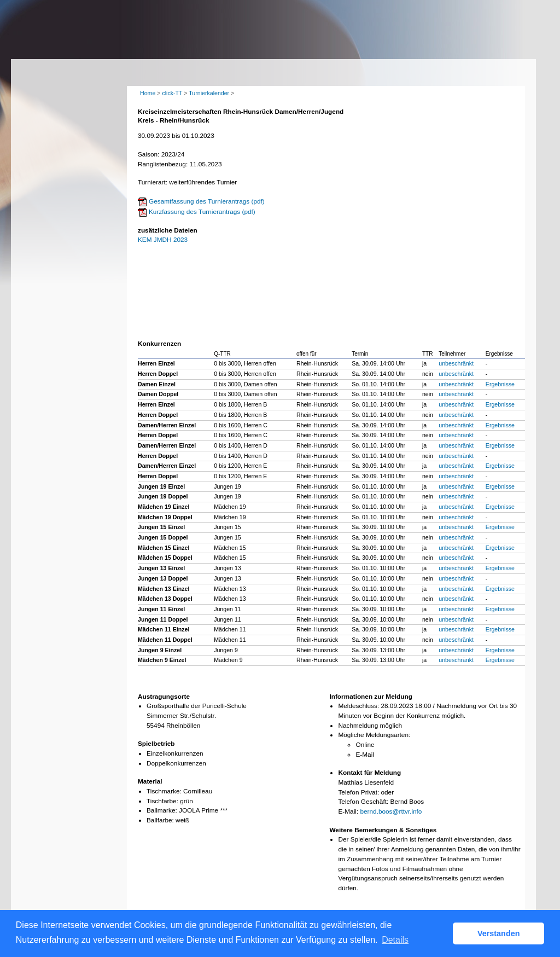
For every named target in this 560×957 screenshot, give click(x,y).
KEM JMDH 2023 (163, 240)
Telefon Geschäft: (363, 802)
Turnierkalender (209, 93)
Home (148, 93)
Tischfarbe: (162, 801)
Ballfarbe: (160, 820)
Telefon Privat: (358, 792)
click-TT (172, 93)
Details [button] (395, 940)
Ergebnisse (500, 384)
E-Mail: (348, 811)
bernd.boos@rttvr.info (391, 811)
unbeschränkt (456, 363)
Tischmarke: (164, 791)
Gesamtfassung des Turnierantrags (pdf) (207, 201)
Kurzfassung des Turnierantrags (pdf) (202, 212)
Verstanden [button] (499, 933)
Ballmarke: (162, 810)
